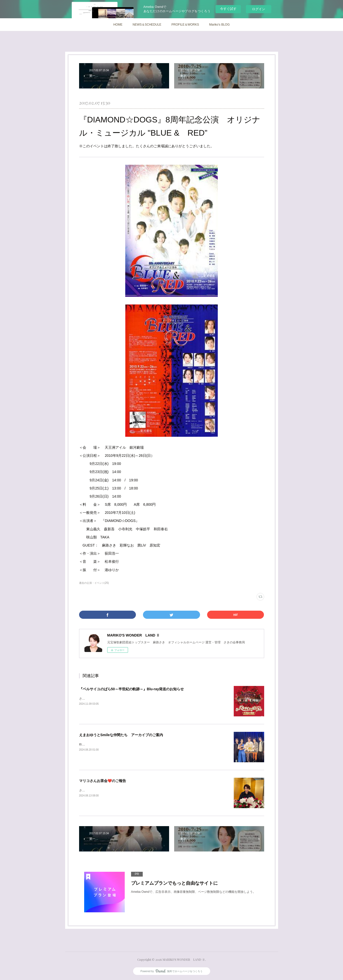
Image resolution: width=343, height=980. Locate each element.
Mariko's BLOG (219, 25)
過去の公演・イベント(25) (94, 583)
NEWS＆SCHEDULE (147, 25)
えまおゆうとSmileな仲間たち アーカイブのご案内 (121, 735)
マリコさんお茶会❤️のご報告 (103, 781)
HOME (118, 25)
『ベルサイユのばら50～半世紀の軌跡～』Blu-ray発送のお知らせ (132, 689)
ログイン (259, 9)
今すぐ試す (228, 9)
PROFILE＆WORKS (185, 25)
